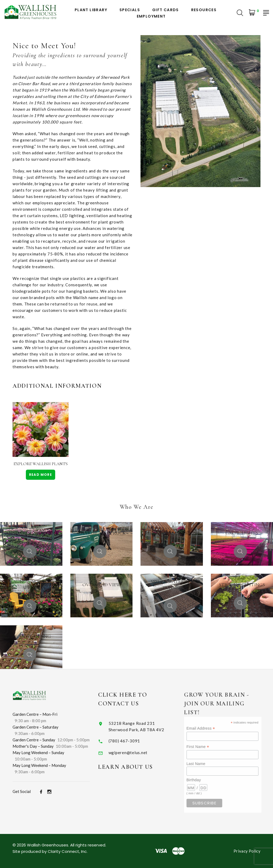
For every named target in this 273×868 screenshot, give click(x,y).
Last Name (205, 764)
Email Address (209, 728)
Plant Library (91, 10)
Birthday (202, 780)
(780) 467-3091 (131, 741)
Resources (204, 10)
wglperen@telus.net (134, 753)
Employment (151, 16)
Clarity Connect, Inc (67, 851)
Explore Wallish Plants (41, 464)
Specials (130, 10)
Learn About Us (132, 767)
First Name (206, 747)
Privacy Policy (247, 851)
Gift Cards (166, 10)
